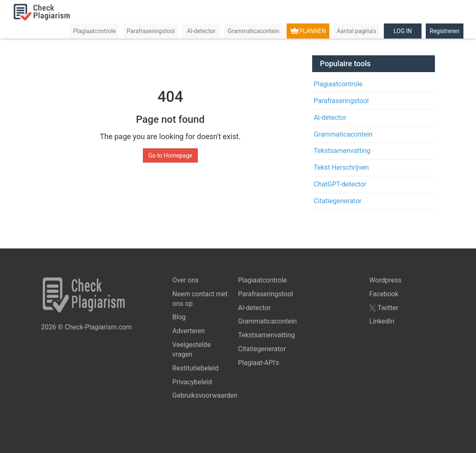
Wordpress (385, 280)
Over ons (185, 280)
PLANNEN (313, 31)
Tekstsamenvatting (342, 151)
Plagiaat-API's (259, 363)
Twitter (384, 308)
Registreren (445, 31)
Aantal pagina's (357, 31)
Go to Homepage (170, 155)
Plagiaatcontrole (94, 31)
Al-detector (201, 31)
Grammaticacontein (253, 31)
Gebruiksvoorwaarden (205, 395)
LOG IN (403, 31)
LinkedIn (382, 321)
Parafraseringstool (151, 31)
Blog (179, 317)
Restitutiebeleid (195, 368)
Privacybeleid (192, 382)
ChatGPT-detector (340, 184)
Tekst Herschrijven (341, 167)
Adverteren (189, 331)
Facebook (384, 294)
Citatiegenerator (338, 201)
